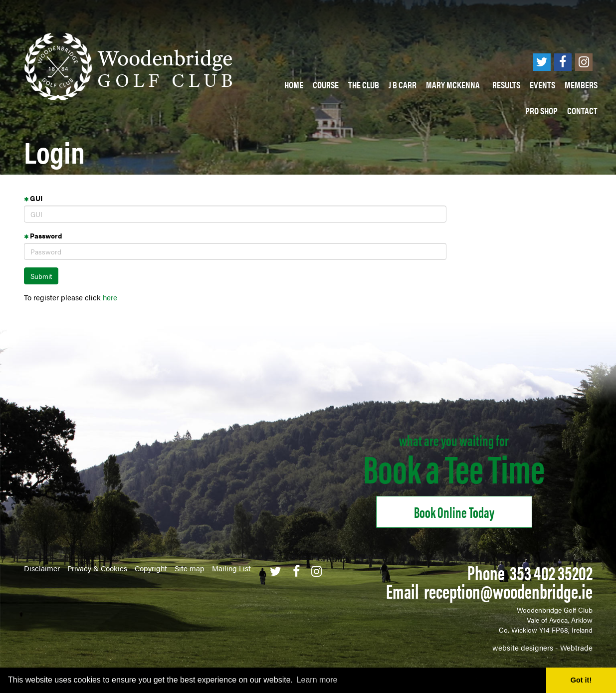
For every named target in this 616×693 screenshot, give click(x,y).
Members (581, 85)
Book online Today (454, 512)
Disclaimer (42, 568)
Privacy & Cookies (97, 568)
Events (542, 85)
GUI (33, 198)
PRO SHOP (541, 111)
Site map (190, 568)
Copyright (151, 568)
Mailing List (231, 568)
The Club (364, 85)
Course (326, 85)
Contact (582, 111)
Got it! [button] (581, 680)
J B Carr (403, 85)
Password (43, 235)
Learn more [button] (317, 680)
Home (294, 85)
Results (506, 85)
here (110, 297)
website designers (523, 647)
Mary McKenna (454, 85)
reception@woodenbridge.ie (508, 590)
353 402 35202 (551, 572)
